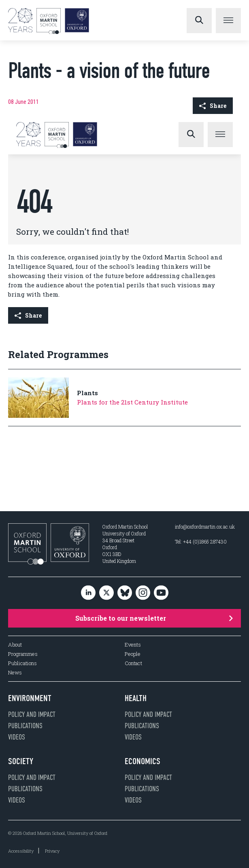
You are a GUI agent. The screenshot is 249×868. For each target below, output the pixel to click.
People (133, 654)
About (15, 645)
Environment (30, 698)
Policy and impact (32, 714)
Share (213, 106)
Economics (143, 761)
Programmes (23, 654)
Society (21, 761)
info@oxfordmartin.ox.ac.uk (205, 527)
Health (136, 698)
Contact (133, 663)
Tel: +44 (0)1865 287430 (201, 541)
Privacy (52, 851)
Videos (17, 737)
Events (133, 645)
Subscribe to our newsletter (154, 618)
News (15, 673)
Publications (22, 663)
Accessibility (21, 851)
